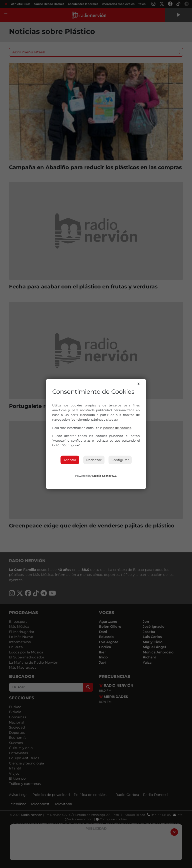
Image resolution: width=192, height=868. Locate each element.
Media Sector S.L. (105, 476)
